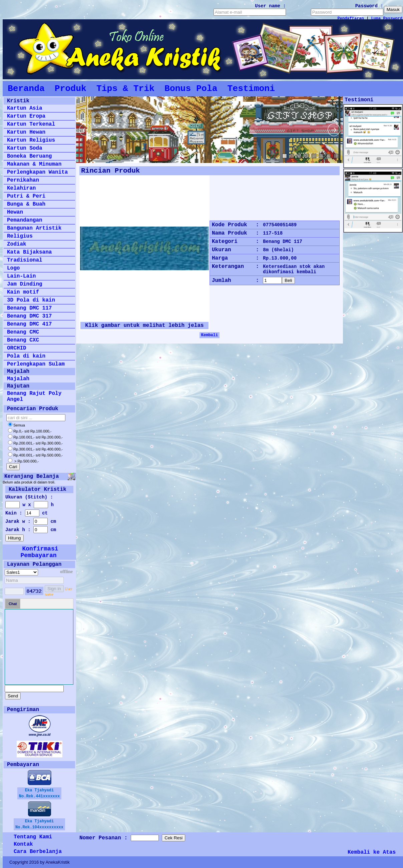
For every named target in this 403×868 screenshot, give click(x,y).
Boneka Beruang (29, 156)
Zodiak (17, 244)
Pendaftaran (351, 19)
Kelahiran (21, 188)
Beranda (26, 89)
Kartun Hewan (26, 132)
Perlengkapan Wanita (37, 172)
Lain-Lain (21, 276)
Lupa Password (387, 19)
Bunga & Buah (26, 204)
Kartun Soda (25, 148)
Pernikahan (23, 180)
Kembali (210, 335)
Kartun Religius (31, 140)
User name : (270, 6)
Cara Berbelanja (38, 852)
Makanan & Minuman (34, 164)
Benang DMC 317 (29, 316)
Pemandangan (25, 220)
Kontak (23, 844)
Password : (369, 6)
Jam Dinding (25, 284)
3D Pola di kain (31, 300)
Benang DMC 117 (29, 308)
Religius (20, 236)
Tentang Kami (33, 837)
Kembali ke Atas (372, 852)
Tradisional (25, 260)
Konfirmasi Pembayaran (39, 552)
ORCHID (17, 348)
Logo (13, 268)
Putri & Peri (26, 196)
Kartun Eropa (26, 116)
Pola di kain (26, 356)
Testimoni (251, 89)
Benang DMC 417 (29, 324)
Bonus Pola (191, 89)
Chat (13, 604)
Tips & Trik (125, 89)
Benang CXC (23, 340)
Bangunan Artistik (34, 228)
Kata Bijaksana (29, 252)
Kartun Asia (25, 108)
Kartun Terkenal (31, 124)
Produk (71, 89)
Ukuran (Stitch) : (29, 497)
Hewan (15, 212)
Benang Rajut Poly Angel (34, 397)
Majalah (18, 379)
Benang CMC (23, 332)
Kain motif (23, 292)
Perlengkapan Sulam (36, 364)
